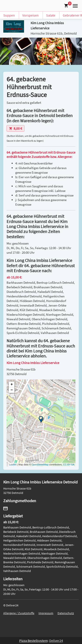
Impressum (46, 613)
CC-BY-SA (69, 465)
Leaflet (13, 465)
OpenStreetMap (40, 465)
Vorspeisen (31, 15)
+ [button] (12, 384)
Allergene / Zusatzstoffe (19, 613)
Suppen (9, 15)
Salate (51, 15)
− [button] (12, 390)
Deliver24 (56, 641)
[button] (74, 5)
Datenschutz (66, 613)
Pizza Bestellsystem (33, 641)
